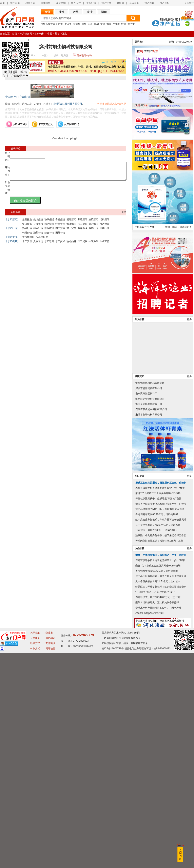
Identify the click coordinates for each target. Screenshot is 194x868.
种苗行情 (104, 232)
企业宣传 (104, 245)
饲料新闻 (104, 223)
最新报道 (27, 223)
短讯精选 (27, 228)
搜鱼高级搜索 (48, 24)
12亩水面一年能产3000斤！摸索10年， (157, 745)
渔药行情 (38, 236)
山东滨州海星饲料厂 (146, 608)
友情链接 (50, 858)
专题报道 (60, 223)
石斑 (90, 24)
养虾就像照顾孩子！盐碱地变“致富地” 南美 (158, 713)
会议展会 (134, 3)
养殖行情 (93, 232)
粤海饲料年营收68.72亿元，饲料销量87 (157, 729)
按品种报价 (42, 241)
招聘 (104, 12)
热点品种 (71, 245)
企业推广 (189, 3)
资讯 (47, 12)
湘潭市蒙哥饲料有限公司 (149, 629)
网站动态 (50, 853)
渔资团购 (61, 3)
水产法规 (49, 228)
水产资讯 (27, 245)
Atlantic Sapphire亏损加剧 (149, 828)
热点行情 (27, 232)
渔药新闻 (93, 223)
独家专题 (30, 3)
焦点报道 (38, 223)
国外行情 (60, 236)
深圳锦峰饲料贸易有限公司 (150, 598)
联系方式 (35, 858)
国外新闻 (71, 223)
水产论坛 (164, 3)
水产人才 (76, 3)
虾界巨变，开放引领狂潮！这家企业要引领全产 (161, 802)
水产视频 (149, 3)
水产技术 (106, 3)
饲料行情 (27, 236)
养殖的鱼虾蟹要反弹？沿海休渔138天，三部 (159, 756)
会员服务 (35, 853)
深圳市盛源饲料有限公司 (149, 603)
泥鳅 (97, 24)
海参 (109, 24)
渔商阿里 (45, 3)
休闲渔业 (93, 228)
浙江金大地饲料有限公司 (149, 619)
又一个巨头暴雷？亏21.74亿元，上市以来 (158, 740)
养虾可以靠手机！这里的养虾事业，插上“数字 (160, 703)
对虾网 (120, 3)
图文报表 (60, 232)
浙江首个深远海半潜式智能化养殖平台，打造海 (161, 719)
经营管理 (60, 228)
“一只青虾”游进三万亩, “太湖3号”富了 (155, 807)
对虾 (61, 24)
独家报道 (49, 223)
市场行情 (91, 3)
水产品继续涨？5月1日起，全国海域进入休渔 (160, 724)
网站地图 (50, 863)
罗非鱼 (68, 24)
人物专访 (38, 245)
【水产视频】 (12, 245)
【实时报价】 (12, 241)
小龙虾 (116, 24)
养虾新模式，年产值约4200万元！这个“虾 (158, 812)
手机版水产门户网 (144, 442)
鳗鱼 (124, 24)
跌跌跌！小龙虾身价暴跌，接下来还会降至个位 (161, 750)
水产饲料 (39, 34)
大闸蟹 (131, 24)
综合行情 (49, 236)
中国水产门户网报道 (18, 97)
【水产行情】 (12, 232)
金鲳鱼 (77, 24)
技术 (61, 12)
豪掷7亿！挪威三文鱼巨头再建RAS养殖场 (158, 708)
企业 (90, 12)
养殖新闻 (82, 223)
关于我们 (35, 848)
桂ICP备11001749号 (113, 863)
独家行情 (38, 232)
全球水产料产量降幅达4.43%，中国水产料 (158, 823)
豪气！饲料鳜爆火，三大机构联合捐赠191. (158, 817)
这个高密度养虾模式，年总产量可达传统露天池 (161, 734)
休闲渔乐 (93, 245)
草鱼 (84, 24)
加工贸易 (82, 228)
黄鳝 (103, 24)
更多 (124, 216)
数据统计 (49, 232)
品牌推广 (139, 257)
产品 (76, 12)
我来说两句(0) (84, 56)
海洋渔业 (71, 228)
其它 (57, 34)
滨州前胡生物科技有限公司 (67, 104)
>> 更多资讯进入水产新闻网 (126, 104)
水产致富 (104, 228)
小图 (50, 34)
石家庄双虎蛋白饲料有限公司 (151, 624)
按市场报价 (28, 241)
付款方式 (35, 863)
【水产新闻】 (12, 223)
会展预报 (38, 228)
